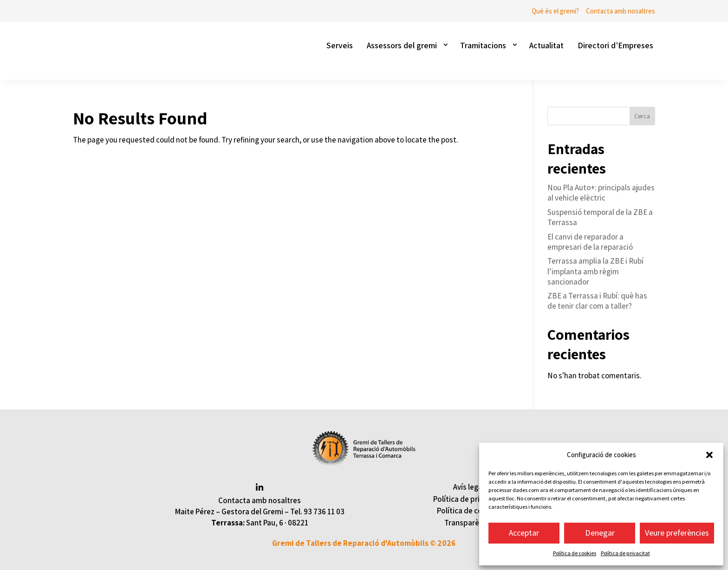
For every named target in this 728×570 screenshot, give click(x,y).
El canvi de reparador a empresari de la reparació (590, 242)
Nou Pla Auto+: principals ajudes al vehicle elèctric (601, 193)
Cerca (642, 116)
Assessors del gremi (402, 45)
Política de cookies (575, 553)
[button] (709, 455)
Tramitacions (483, 45)
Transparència (469, 523)
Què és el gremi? (555, 11)
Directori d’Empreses (615, 45)
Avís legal (469, 487)
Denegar (600, 533)
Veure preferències (677, 533)
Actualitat (546, 45)
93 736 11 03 (324, 512)
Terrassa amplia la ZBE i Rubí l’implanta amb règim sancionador (595, 271)
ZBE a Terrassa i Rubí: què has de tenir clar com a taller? (597, 301)
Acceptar (524, 533)
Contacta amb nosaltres (621, 11)
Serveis (340, 45)
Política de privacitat (625, 553)
